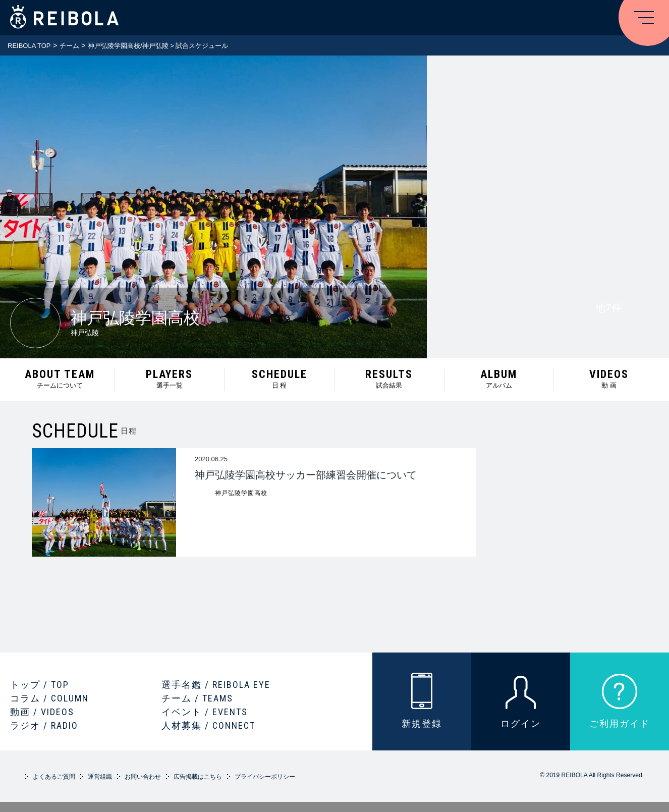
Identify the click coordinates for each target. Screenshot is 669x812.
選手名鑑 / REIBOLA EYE (216, 685)
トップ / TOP (40, 685)
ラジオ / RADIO (44, 725)
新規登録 (422, 723)
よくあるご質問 (54, 777)
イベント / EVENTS (205, 712)
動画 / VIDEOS (42, 712)
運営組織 (100, 777)
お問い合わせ (143, 777)
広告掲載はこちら (198, 777)
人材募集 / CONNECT (208, 725)
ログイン (521, 723)
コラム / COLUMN (49, 698)
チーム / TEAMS (197, 698)
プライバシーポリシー (265, 777)
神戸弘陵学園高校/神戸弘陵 (128, 46)
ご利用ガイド (620, 723)
